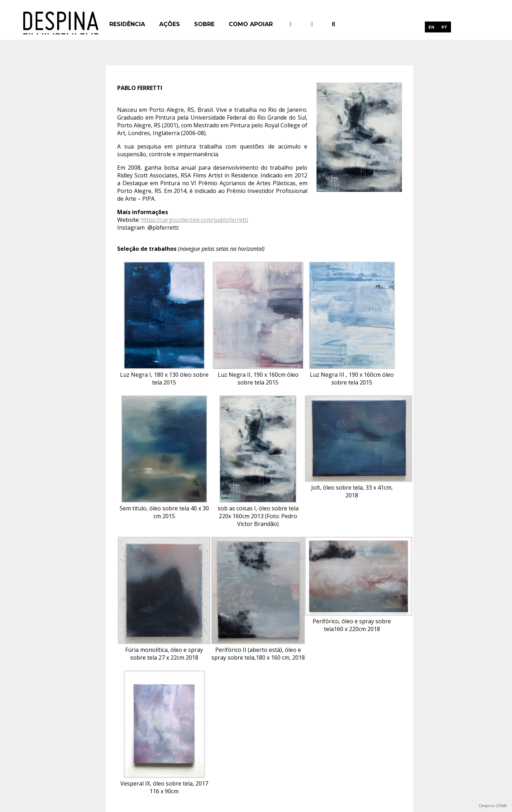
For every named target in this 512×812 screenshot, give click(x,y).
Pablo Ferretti (140, 88)
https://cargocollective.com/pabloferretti (195, 220)
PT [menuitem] (444, 27)
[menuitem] (431, 27)
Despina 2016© (493, 806)
